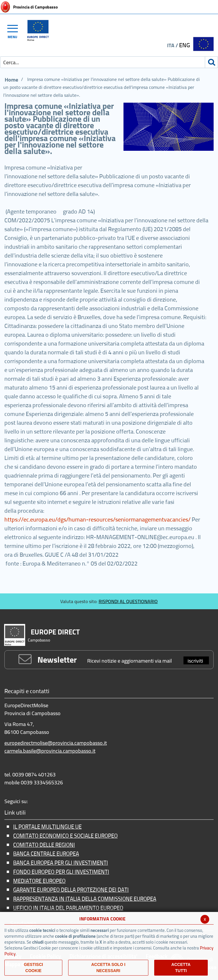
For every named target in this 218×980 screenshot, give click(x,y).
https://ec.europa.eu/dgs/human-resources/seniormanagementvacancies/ (97, 519)
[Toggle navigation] (15, 31)
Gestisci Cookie (34, 968)
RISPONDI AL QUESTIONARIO (128, 601)
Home (11, 80)
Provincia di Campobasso (35, 7)
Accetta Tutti (181, 968)
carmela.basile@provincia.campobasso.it (50, 751)
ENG (184, 45)
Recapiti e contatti (27, 692)
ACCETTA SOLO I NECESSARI (108, 968)
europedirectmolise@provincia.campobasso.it (56, 743)
